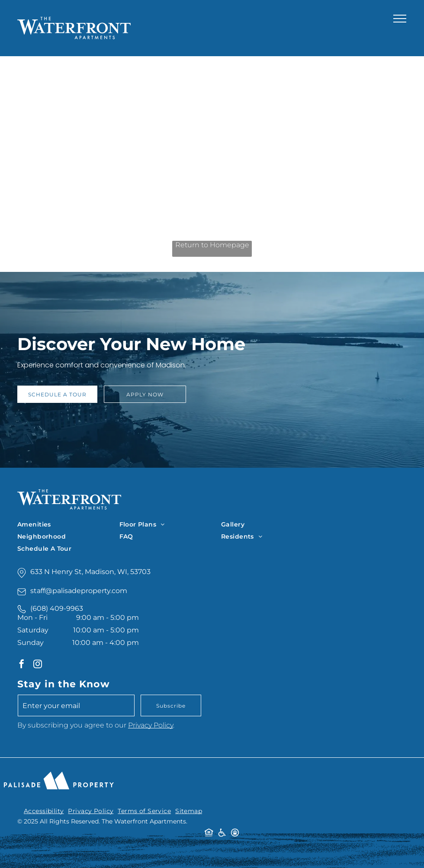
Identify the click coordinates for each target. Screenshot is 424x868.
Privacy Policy (151, 725)
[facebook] (22, 665)
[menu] (400, 19)
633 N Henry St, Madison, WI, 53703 (90, 572)
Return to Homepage (212, 245)
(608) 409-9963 (57, 608)
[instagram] (38, 665)
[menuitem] (68, 524)
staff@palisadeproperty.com (79, 591)
